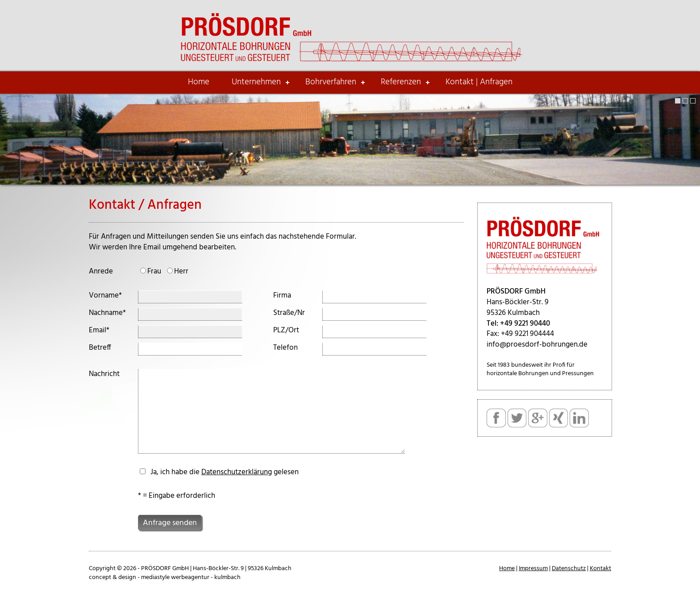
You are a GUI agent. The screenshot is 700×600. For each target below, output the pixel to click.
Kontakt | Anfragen (479, 82)
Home (199, 82)
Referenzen (401, 82)
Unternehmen (256, 82)
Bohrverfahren (331, 82)
